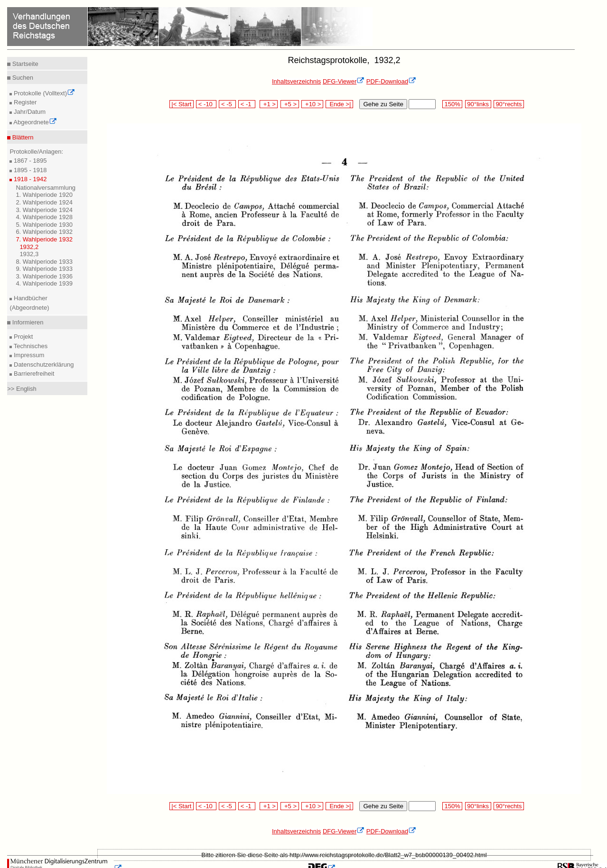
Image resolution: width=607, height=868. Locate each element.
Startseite (24, 64)
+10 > (312, 104)
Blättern (22, 137)
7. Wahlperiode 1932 (44, 239)
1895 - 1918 (29, 170)
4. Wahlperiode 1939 (44, 283)
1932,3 (29, 254)
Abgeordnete (34, 122)
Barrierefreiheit (33, 374)
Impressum (28, 355)
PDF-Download (391, 81)
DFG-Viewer (344, 81)
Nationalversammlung (46, 188)
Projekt (22, 337)
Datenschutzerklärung (43, 365)
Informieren (27, 322)
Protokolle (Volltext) (43, 93)
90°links (478, 104)
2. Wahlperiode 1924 (44, 202)
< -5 (227, 104)
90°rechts (509, 104)
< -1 (247, 104)
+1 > (269, 104)
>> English (22, 389)
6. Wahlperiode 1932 (44, 232)
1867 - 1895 (29, 161)
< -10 (206, 104)
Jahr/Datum (29, 112)
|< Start (182, 104)
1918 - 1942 (29, 179)
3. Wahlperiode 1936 (44, 276)
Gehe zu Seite (383, 104)
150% (452, 104)
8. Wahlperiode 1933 (44, 262)
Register (24, 102)
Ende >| (339, 104)
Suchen (22, 78)
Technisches (30, 346)
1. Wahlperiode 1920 (44, 195)
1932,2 (29, 247)
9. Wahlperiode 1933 (44, 269)
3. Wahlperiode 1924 (44, 210)
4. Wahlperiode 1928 (44, 217)
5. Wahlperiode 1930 (44, 225)
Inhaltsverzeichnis (296, 81)
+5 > (290, 104)
